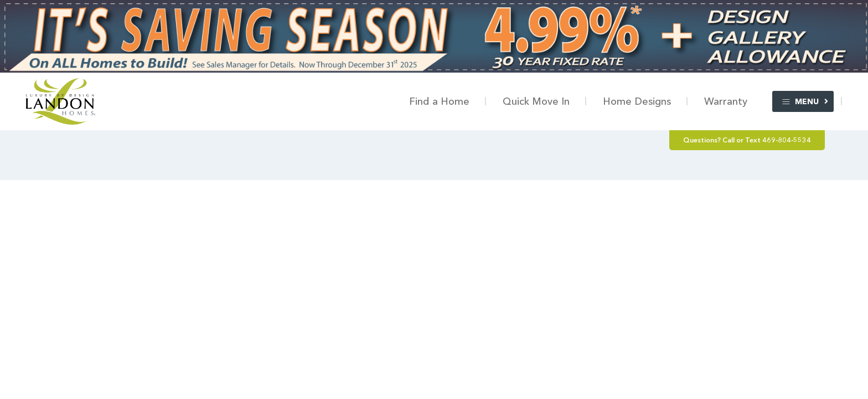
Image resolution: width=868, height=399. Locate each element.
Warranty (726, 101)
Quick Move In (536, 101)
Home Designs (637, 101)
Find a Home (439, 101)
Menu (800, 102)
